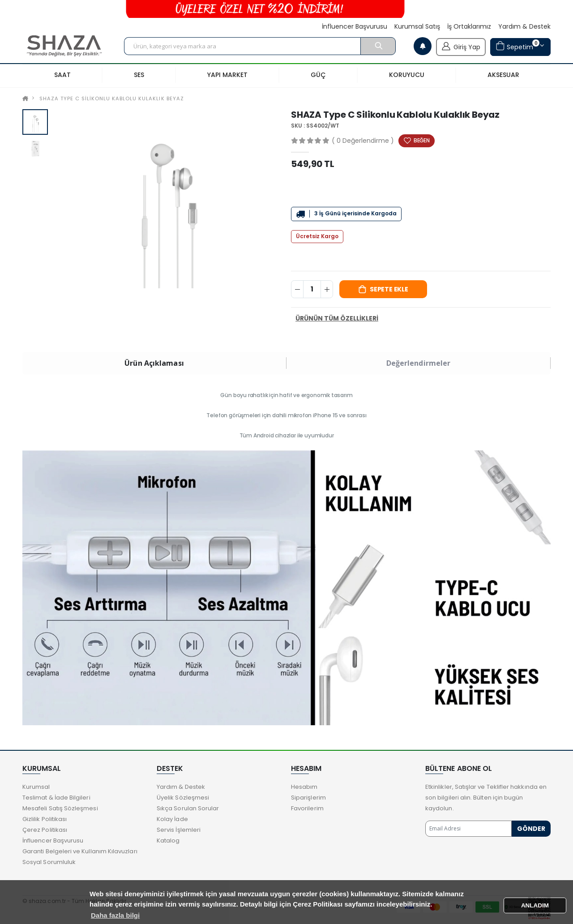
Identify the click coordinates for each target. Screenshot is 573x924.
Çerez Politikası (45, 830)
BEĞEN (422, 140)
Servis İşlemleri (179, 830)
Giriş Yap (461, 46)
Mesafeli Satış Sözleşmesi (60, 808)
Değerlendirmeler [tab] (419, 363)
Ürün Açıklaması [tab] (154, 363)
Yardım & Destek (524, 27)
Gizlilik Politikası (45, 819)
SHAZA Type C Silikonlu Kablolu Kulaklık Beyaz (111, 98)
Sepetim (517, 46)
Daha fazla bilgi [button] (115, 915)
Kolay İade (172, 819)
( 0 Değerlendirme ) (363, 141)
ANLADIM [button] (535, 905)
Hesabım (304, 787)
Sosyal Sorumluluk (49, 862)
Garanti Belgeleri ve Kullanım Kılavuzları (80, 851)
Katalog (168, 841)
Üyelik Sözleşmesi (183, 798)
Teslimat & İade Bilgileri (56, 798)
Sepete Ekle (389, 289)
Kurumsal (36, 787)
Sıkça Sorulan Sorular (188, 808)
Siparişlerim (308, 798)
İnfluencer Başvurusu (355, 27)
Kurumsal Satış (417, 27)
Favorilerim (307, 808)
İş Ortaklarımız (469, 27)
